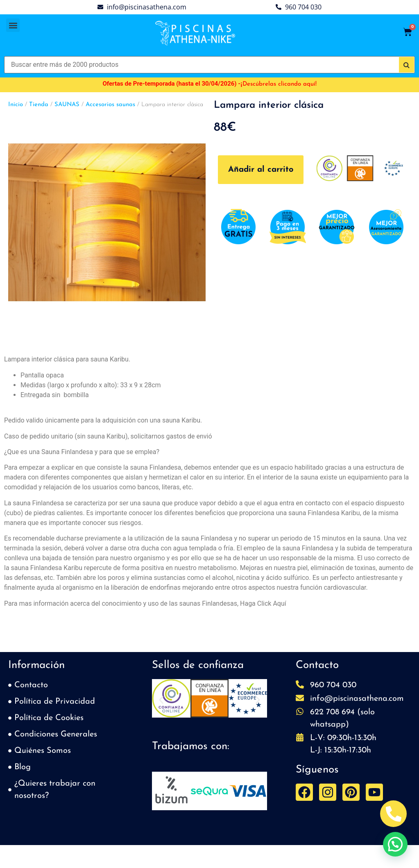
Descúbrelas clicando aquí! (280, 84)
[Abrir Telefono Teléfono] (393, 814)
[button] (13, 25)
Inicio (16, 105)
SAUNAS (67, 105)
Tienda (39, 105)
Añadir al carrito (261, 170)
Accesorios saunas (110, 105)
